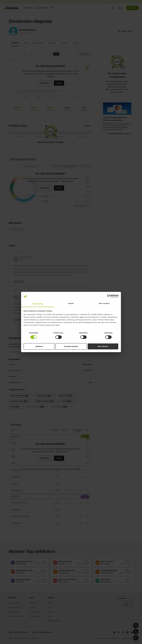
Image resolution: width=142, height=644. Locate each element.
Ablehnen (39, 346)
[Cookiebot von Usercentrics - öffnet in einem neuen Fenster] (109, 296)
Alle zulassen (103, 346)
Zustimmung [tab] (38, 304)
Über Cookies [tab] (104, 303)
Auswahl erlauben (71, 346)
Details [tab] (71, 303)
